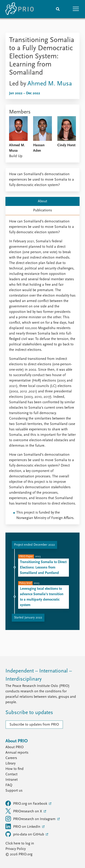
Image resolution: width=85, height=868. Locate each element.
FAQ (9, 785)
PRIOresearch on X (24, 811)
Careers (11, 758)
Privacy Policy (16, 849)
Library (10, 764)
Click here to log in (20, 844)
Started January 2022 (28, 618)
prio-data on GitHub (25, 834)
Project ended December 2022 (34, 545)
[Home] (19, 9)
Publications (42, 210)
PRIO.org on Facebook (27, 803)
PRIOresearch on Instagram (31, 819)
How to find (15, 769)
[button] (76, 9)
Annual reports (17, 753)
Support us (14, 791)
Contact (11, 774)
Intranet (12, 780)
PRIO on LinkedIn (23, 826)
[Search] (58, 9)
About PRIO (15, 747)
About (42, 201)
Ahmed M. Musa (50, 84)
